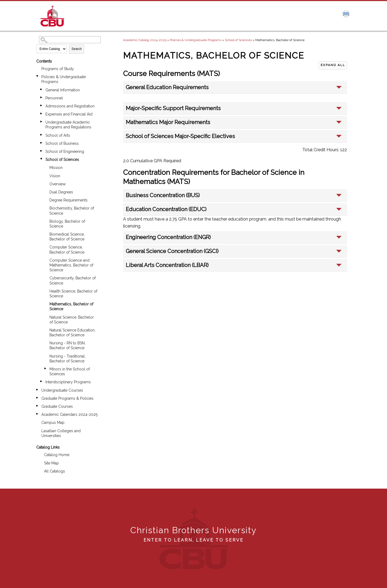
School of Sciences (62, 160)
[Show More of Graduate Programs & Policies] (38, 398)
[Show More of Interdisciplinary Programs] (42, 381)
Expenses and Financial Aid (69, 114)
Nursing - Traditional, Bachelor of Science (67, 359)
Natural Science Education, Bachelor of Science (72, 333)
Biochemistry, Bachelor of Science (72, 211)
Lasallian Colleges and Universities (61, 433)
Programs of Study (58, 69)
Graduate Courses (57, 406)
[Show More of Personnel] (42, 97)
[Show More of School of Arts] (42, 135)
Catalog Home (57, 455)
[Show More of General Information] (42, 89)
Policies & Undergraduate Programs (64, 79)
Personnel (54, 98)
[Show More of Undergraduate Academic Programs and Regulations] (42, 122)
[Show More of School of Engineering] (42, 151)
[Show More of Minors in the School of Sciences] (46, 368)
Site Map (51, 463)
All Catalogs (55, 471)
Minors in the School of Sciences (70, 371)
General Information (63, 90)
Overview (58, 184)
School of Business (62, 143)
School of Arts (58, 135)
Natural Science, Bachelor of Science (72, 320)
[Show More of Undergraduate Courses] (38, 390)
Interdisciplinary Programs (68, 382)
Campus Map (53, 423)
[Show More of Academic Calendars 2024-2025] (38, 414)
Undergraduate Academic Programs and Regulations (68, 125)
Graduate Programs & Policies (67, 398)
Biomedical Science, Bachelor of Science (67, 237)
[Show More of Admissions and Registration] (42, 105)
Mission (56, 168)
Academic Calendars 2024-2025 (69, 414)
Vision (55, 176)
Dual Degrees (61, 192)
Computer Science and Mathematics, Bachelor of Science (71, 265)
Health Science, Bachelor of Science (73, 294)
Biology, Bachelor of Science (67, 224)
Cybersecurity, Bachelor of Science (73, 280)
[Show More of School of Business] (42, 143)
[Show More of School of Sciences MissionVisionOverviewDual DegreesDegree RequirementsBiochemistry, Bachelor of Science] (42, 159)
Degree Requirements (69, 200)
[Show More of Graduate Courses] (38, 406)
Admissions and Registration (70, 106)
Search (77, 49)
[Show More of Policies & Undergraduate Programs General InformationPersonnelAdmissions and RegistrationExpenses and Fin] (38, 76)
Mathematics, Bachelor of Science (71, 306)
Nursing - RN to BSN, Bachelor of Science (67, 345)
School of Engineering (65, 151)
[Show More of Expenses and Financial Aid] (42, 113)
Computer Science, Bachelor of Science (67, 250)
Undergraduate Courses (62, 390)
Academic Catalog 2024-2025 (145, 40)
